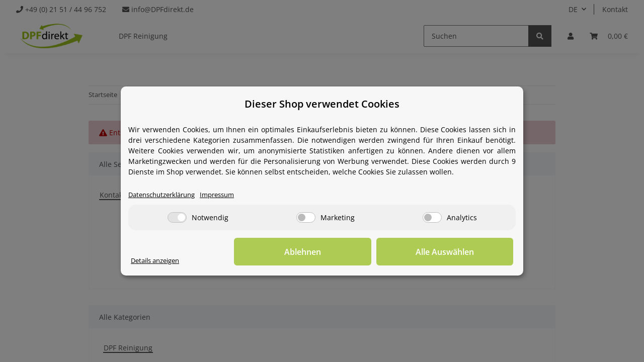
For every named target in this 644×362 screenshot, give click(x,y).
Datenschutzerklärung (166, 195)
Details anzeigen (159, 261)
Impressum (227, 195)
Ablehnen (357, 252)
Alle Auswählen (463, 252)
